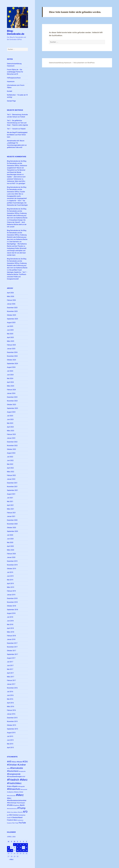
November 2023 (12, 401)
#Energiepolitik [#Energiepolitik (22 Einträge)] (22, 771)
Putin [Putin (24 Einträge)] (13, 823)
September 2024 (12, 364)
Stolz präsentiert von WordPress (84, 63)
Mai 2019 (10, 580)
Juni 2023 (10, 419)
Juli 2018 (10, 617)
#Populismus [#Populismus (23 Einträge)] (16, 805)
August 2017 (11, 658)
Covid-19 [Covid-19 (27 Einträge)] (9, 818)
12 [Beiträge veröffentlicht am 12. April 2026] (26, 848)
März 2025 (11, 341)
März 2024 (11, 386)
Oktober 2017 (11, 651)
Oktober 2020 (11, 528)
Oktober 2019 (11, 569)
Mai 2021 (10, 501)
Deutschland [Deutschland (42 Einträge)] (17, 817)
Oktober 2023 (11, 405)
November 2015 (12, 721)
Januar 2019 (11, 595)
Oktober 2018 (11, 606)
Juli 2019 (10, 572)
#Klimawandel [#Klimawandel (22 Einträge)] (24, 789)
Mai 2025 (10, 334)
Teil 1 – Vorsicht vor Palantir (16, 129)
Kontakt (10, 91)
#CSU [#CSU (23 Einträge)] (8, 768)
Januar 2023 (11, 438)
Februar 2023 (11, 434)
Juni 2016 (10, 695)
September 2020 (12, 531)
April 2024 (10, 382)
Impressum (11, 82)
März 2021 (11, 509)
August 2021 (11, 494)
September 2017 (12, 654)
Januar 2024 (11, 393)
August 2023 (11, 412)
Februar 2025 (11, 345)
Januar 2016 (11, 714)
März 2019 (11, 587)
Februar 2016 (11, 710)
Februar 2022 (11, 475)
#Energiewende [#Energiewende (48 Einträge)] (14, 774)
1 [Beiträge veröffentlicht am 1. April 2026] (15, 845)
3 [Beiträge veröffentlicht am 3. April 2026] (20, 845)
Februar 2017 (11, 680)
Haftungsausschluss (14, 78)
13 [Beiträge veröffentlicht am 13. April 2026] (9, 851)
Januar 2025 (11, 349)
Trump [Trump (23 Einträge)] (17, 823)
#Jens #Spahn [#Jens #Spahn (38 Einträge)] (12, 786)
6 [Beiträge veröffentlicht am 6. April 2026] (9, 848)
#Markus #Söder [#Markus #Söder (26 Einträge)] (19, 792)
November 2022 (12, 446)
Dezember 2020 (12, 520)
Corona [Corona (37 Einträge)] (15, 815)
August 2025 (11, 323)
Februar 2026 (11, 300)
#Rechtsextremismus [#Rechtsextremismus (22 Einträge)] (12, 809)
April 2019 (10, 583)
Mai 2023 (10, 423)
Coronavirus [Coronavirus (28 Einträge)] (22, 815)
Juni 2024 (10, 375)
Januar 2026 (11, 304)
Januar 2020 (11, 557)
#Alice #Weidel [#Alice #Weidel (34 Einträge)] (17, 762)
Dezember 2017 (12, 643)
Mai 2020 (10, 542)
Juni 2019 (10, 576)
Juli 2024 (10, 371)
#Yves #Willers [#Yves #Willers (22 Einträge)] (14, 812)
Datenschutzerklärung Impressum (60, 63)
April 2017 (10, 673)
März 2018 (11, 632)
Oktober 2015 (11, 725)
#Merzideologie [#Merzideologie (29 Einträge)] (12, 803)
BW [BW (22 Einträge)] (8, 815)
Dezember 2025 (12, 308)
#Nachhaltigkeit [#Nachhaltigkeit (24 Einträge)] (21, 803)
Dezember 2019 (12, 561)
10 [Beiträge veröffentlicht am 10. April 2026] (20, 848)
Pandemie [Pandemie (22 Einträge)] (9, 823)
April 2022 (10, 468)
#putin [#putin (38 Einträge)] (22, 805)
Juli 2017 (10, 662)
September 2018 (12, 610)
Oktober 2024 (11, 360)
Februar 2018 (11, 636)
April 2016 (10, 703)
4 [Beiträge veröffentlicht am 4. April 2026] (23, 845)
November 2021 (12, 487)
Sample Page (11, 101)
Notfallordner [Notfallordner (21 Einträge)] (20, 820)
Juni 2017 (10, 666)
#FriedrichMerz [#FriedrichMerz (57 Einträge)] (14, 783)
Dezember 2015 (12, 718)
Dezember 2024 (12, 352)
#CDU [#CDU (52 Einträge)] (25, 762)
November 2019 (12, 565)
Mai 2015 (10, 744)
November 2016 (12, 688)
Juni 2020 (10, 539)
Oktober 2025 (11, 315)
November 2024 (12, 356)
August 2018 (11, 613)
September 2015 (12, 729)
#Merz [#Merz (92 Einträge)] (20, 795)
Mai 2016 (10, 699)
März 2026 (11, 296)
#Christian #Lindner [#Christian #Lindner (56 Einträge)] (16, 765)
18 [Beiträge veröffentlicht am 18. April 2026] (23, 851)
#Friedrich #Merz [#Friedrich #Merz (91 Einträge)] (17, 780)
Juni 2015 (10, 740)
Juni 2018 (10, 621)
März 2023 (11, 431)
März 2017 (11, 677)
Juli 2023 (10, 416)
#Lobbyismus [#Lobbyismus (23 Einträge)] (10, 792)
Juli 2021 (10, 498)
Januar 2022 (11, 479)
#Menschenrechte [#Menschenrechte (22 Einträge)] (11, 796)
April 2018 (10, 628)
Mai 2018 (10, 625)
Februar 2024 (11, 390)
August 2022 (11, 453)
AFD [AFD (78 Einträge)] (25, 812)
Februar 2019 (11, 591)
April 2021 (10, 505)
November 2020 (12, 524)
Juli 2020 (10, 535)
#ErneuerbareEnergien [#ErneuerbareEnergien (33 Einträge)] (14, 777)
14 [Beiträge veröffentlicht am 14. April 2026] (12, 851)
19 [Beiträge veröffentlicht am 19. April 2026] (26, 851)
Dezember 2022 (12, 442)
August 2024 (11, 367)
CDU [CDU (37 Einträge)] (11, 815)
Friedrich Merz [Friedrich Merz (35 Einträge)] (12, 820)
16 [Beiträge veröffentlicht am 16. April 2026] (17, 851)
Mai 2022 (10, 464)
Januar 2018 (11, 639)
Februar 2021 (11, 513)
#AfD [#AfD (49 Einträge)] (9, 762)
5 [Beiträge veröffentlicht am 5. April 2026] (26, 845)
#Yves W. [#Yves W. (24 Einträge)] (20, 812)
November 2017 (12, 647)
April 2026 (10, 293)
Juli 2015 (10, 736)
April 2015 (10, 748)
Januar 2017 (11, 684)
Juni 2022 (10, 460)
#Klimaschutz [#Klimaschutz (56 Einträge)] (14, 789)
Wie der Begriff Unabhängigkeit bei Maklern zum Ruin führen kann (17, 135)
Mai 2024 (10, 378)
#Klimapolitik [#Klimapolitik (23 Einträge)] (21, 787)
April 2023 (10, 427)
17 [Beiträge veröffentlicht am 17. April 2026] (20, 851)
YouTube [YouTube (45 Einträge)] (22, 823)
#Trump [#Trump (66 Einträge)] (21, 808)
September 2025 (12, 319)
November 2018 (12, 602)
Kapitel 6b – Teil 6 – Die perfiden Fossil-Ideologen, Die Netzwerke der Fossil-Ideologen (17, 203)
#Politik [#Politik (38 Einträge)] (10, 805)
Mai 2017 (10, 669)
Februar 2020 (11, 554)
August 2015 (11, 733)
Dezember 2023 (12, 397)
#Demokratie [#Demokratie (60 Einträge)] (17, 768)
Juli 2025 (10, 326)
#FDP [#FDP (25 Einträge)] (24, 777)
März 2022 (11, 472)
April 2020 (10, 546)
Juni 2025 (10, 330)
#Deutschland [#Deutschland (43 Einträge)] (13, 771)
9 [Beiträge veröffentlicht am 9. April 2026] (18, 848)
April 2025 (10, 337)
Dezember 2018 (12, 598)
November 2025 (12, 311)
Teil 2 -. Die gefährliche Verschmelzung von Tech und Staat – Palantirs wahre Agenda (17, 123)
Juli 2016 (10, 692)
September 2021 (12, 490)
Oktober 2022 (11, 449)
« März (11, 859)
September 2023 (12, 408)
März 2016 (11, 707)
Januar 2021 (11, 516)
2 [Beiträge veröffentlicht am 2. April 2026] (18, 845)
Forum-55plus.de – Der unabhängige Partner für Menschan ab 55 (15, 72)
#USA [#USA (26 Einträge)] (9, 812)
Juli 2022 (10, 457)
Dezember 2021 (12, 483)
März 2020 (11, 550)
